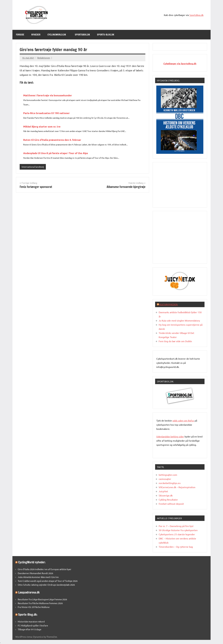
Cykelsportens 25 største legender (177, 534)
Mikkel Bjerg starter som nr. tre (42, 127)
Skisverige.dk (166, 495)
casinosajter (165, 479)
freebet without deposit (171, 504)
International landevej (33, 167)
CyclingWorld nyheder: (32, 562)
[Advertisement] (180, 184)
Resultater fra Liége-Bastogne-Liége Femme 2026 (42, 599)
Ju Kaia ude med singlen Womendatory (179, 320)
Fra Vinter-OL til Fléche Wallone (34, 607)
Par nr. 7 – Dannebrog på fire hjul (176, 526)
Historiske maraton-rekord (31, 621)
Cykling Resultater (168, 500)
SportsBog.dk (196, 15)
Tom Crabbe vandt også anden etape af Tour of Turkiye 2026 (48, 581)
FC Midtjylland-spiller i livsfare (33, 625)
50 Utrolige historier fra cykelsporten (178, 530)
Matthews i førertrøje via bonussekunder (48, 95)
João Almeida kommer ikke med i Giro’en (38, 577)
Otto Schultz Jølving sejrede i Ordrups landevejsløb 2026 (46, 585)
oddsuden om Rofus (183, 420)
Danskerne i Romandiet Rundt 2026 (35, 573)
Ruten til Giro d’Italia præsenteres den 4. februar (52, 140)
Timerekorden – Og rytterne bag (176, 547)
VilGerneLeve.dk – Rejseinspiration (177, 487)
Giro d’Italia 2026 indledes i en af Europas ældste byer (45, 569)
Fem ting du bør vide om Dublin (175, 341)
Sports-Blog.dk (107, 35)
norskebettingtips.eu (170, 483)
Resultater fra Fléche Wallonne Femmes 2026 (40, 603)
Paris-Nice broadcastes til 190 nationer (46, 113)
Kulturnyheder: (169, 304)
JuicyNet (163, 491)
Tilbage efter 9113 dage (30, 629)
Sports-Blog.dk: (28, 615)
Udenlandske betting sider (170, 436)
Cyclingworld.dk (58, 35)
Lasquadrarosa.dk (29, 592)
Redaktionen (44, 58)
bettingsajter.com (168, 475)
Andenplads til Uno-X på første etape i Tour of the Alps (56, 153)
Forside (20, 35)
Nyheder (36, 35)
